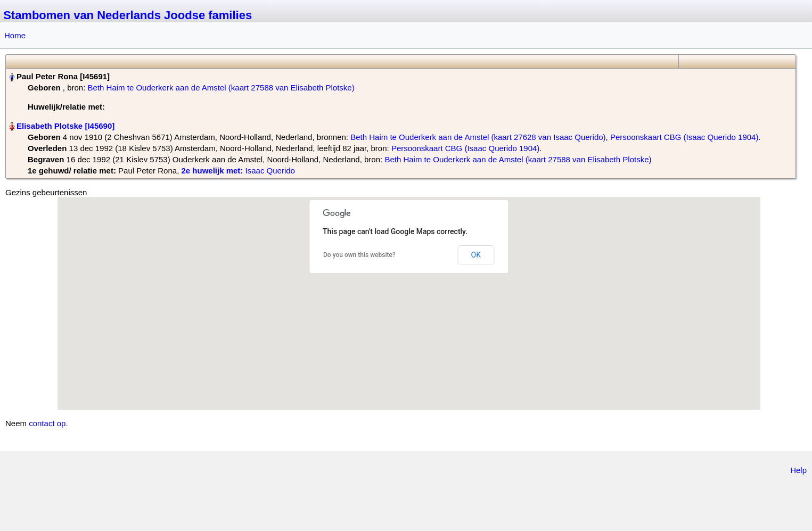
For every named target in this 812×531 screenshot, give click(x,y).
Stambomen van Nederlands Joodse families (128, 15)
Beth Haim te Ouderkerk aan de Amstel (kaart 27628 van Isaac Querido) (478, 137)
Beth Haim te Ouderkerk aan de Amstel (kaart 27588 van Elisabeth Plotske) (221, 88)
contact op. (48, 423)
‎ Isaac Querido (238, 171)
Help (798, 470)
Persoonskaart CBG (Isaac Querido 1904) (684, 137)
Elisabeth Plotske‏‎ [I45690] (65, 126)
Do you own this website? (359, 255)
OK (476, 255)
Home (15, 35)
